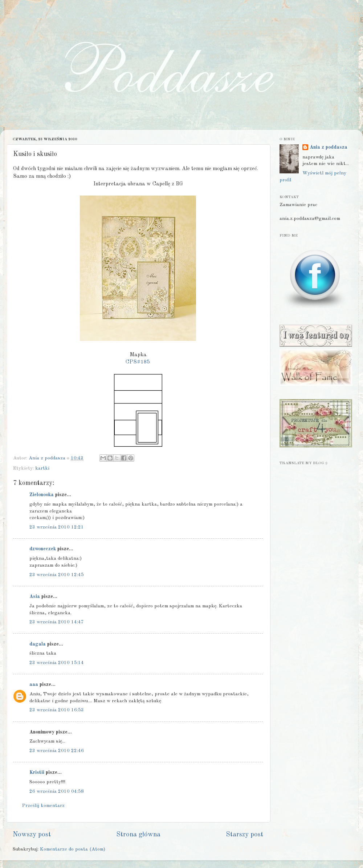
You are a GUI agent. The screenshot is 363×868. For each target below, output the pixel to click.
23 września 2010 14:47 (57, 622)
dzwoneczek (43, 549)
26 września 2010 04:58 (57, 791)
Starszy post (244, 835)
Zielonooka (42, 495)
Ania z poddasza (329, 147)
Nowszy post (32, 835)
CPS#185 (138, 362)
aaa (34, 685)
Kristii (37, 773)
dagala (38, 644)
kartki (42, 468)
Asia (35, 597)
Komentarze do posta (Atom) (73, 849)
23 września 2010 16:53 (57, 710)
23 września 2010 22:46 (57, 751)
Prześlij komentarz (43, 806)
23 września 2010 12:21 (57, 527)
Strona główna (138, 835)
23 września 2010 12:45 (57, 575)
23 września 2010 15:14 (57, 663)
